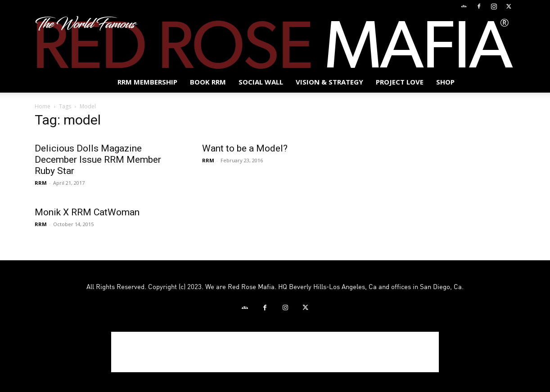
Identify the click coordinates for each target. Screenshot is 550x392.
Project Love (400, 82)
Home (43, 106)
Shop (445, 82)
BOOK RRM (208, 82)
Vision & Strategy (329, 82)
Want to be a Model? (245, 148)
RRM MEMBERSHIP (147, 82)
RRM (41, 183)
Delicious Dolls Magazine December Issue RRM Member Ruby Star (98, 160)
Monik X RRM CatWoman (87, 212)
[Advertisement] (275, 352)
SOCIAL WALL (261, 82)
